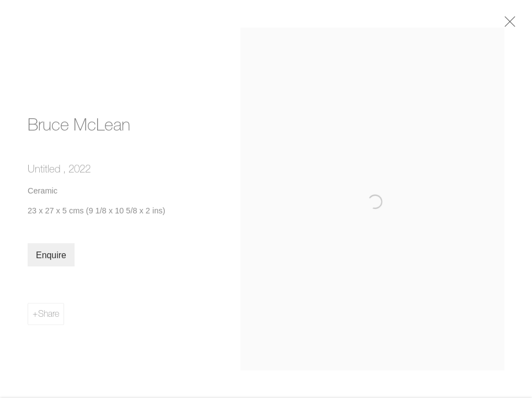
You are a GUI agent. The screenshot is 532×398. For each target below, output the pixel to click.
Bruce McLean (79, 128)
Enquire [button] (51, 260)
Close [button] (512, 25)
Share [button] (49, 318)
